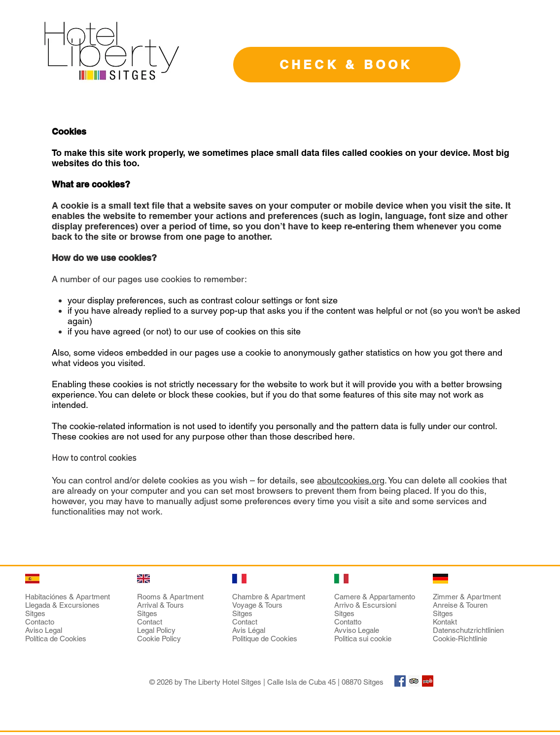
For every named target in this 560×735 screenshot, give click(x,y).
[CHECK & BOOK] (347, 65)
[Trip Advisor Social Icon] (414, 681)
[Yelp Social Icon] (428, 681)
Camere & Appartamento (375, 597)
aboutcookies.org (351, 480)
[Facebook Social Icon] (400, 681)
